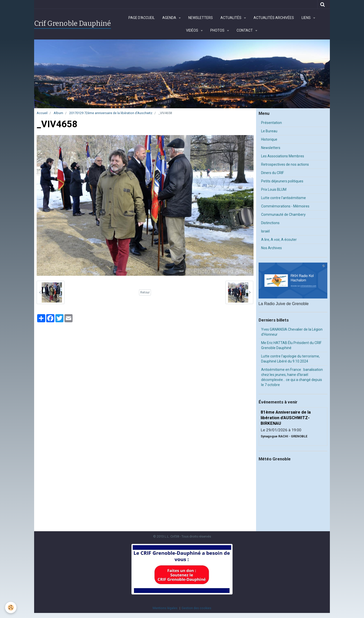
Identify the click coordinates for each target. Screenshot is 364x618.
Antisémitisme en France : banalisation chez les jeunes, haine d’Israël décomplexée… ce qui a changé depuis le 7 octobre (292, 377)
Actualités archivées (274, 18)
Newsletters (201, 18)
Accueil (42, 113)
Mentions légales (165, 608)
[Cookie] (11, 608)
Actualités (231, 18)
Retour (145, 292)
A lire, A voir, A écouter (279, 240)
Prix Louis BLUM (274, 189)
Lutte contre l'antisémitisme (283, 198)
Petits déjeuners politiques (282, 181)
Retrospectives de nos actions (285, 164)
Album (58, 113)
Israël (265, 231)
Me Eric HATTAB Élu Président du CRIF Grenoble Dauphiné (291, 345)
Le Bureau (269, 131)
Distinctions (270, 223)
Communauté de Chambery (283, 215)
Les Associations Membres (283, 156)
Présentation (271, 123)
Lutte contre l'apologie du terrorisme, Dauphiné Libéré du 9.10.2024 (290, 359)
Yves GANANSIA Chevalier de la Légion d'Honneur (292, 332)
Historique (269, 139)
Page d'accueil (142, 18)
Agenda (170, 18)
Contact (245, 30)
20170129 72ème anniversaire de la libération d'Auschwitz (111, 113)
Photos (218, 30)
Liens (306, 18)
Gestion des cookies (196, 608)
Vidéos (192, 30)
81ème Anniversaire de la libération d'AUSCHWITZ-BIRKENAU (286, 418)
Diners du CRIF (272, 173)
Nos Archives (271, 248)
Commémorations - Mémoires (285, 206)
